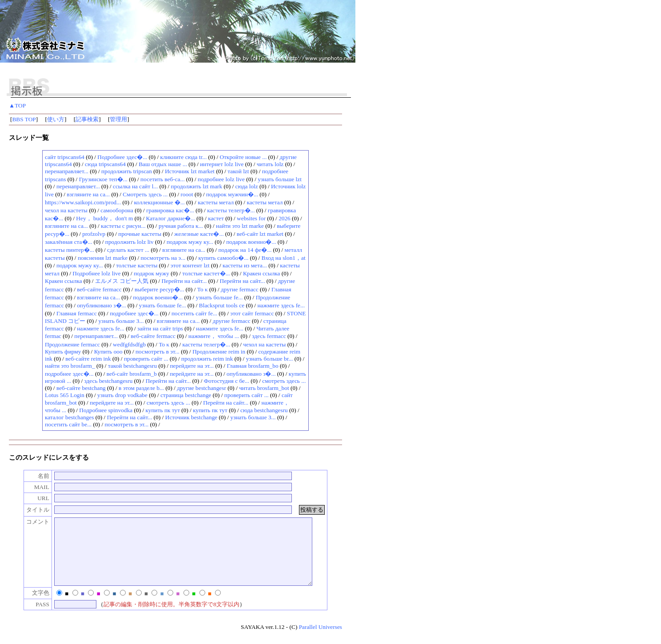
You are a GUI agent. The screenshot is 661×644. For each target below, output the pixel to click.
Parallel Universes (321, 640)
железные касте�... (199, 234)
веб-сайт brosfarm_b (132, 374)
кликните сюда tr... (184, 157)
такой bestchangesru (132, 366)
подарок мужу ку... (190, 242)
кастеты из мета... (245, 265)
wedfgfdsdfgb (129, 344)
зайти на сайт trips (160, 328)
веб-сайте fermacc (99, 289)
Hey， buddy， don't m (104, 218)
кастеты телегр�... (231, 210)
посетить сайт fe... (194, 313)
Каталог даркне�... (171, 218)
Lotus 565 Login (65, 395)
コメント (28, 522)
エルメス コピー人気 (122, 281)
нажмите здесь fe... (281, 305)
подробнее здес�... (134, 313)
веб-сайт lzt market (260, 234)
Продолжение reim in (219, 352)
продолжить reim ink (207, 359)
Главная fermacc (77, 313)
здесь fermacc (269, 336)
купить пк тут (163, 410)
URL (34, 498)
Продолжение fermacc (72, 344)
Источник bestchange (191, 417)
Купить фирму (63, 352)
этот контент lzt (190, 265)
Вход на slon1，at (283, 258)
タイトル (28, 510)
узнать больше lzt (280, 179)
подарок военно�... (251, 242)
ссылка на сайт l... (135, 186)
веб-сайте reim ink (88, 359)
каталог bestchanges (69, 417)
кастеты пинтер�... (70, 250)
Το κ (203, 289)
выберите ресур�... (159, 289)
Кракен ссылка (262, 273)
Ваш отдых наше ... (163, 164)
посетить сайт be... (68, 424)
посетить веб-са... (163, 179)
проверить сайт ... (146, 359)
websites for (251, 218)
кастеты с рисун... (123, 226)
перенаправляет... (67, 171)
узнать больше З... (121, 321)
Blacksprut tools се (222, 305)
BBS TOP (24, 119)
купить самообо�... (224, 258)
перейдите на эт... (192, 366)
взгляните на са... (88, 194)
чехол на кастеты (66, 210)
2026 (285, 218)
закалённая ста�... (69, 242)
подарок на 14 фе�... (245, 250)
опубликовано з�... (101, 305)
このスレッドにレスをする (49, 457)
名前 (34, 476)
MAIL (32, 487)
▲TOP (17, 105)
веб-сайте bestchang (81, 388)
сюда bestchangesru (264, 410)
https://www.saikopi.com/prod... (83, 202)
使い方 (56, 119)
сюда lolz (246, 186)
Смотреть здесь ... (145, 194)
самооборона (117, 210)
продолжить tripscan (127, 171)
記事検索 (87, 119)
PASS (33, 618)
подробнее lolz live (221, 179)
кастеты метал (216, 202)
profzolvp (94, 234)
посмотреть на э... (163, 258)
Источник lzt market (190, 171)
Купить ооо (108, 352)
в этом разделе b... (141, 388)
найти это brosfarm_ (70, 366)
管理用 (118, 119)
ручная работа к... (181, 226)
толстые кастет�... (206, 273)
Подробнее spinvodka (106, 410)
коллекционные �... (159, 202)
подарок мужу (151, 273)
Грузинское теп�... (103, 179)
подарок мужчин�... (232, 194)
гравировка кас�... (170, 210)
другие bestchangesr (201, 388)
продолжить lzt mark (197, 186)
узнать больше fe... (219, 297)
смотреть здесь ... (284, 381)
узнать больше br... (270, 359)
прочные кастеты (140, 234)
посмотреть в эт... (157, 352)
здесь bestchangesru (109, 381)
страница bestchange (186, 395)
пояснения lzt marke (103, 258)
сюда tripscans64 (105, 164)
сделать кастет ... (128, 250)
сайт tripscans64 (65, 157)
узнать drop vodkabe (122, 395)
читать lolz (270, 164)
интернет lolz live (222, 164)
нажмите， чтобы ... (214, 336)
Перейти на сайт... (184, 281)
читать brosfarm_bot (264, 388)
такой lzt (238, 171)
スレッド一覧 (29, 138)
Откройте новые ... (243, 157)
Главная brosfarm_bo (252, 366)
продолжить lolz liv (129, 242)
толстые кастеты (137, 265)
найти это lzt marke (240, 226)
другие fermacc (240, 289)
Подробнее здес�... (122, 157)
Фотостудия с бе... (227, 381)
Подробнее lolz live (96, 273)
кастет (216, 218)
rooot (187, 194)
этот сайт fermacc (252, 313)
